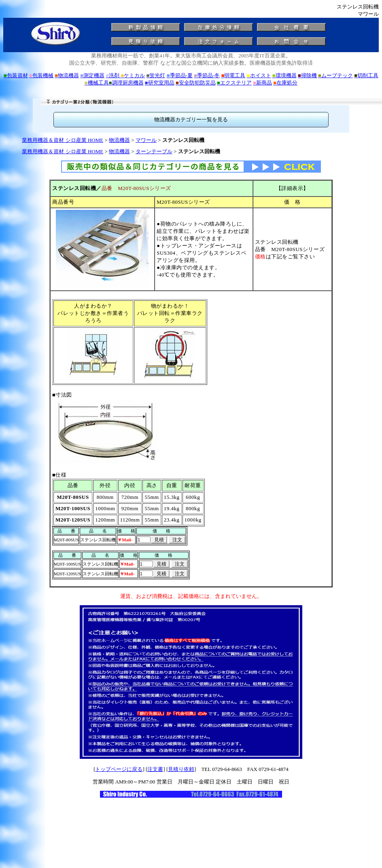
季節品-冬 (207, 75)
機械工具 (97, 83)
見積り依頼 (181, 769)
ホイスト (259, 75)
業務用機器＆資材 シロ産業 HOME (63, 140)
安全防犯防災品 (196, 83)
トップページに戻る (119, 769)
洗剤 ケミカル (125, 75)
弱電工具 (233, 75)
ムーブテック (335, 75)
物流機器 (67, 75)
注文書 (155, 769)
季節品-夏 (180, 75)
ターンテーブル (154, 151)
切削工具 (366, 75)
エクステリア (234, 83)
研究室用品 (160, 83)
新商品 (262, 83)
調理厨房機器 (126, 83)
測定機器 (92, 75)
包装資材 (16, 75)
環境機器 (284, 75)
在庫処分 (285, 83)
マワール (146, 140)
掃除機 (307, 75)
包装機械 (41, 75)
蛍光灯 (156, 75)
